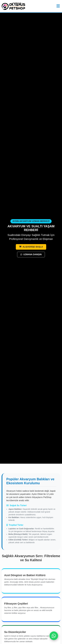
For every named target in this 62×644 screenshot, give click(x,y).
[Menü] (58, 6)
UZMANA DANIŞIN (31, 254)
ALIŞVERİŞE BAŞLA (31, 247)
